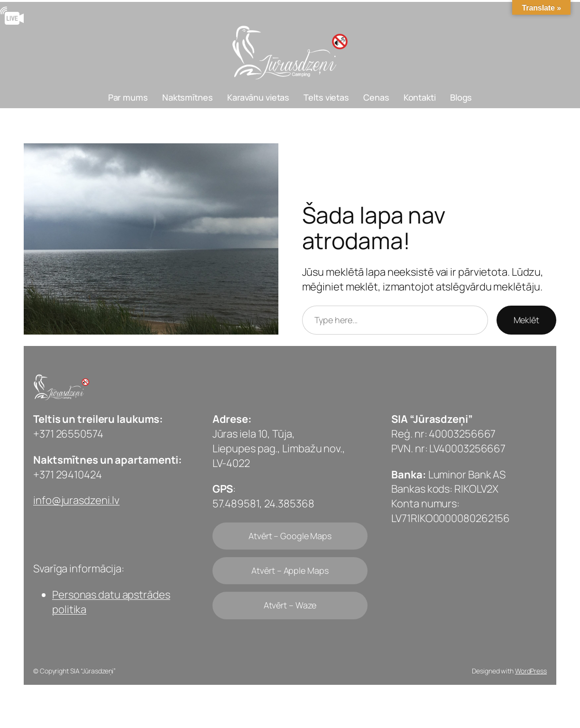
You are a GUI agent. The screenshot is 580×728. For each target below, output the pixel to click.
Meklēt (526, 320)
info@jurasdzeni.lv (76, 500)
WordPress (531, 671)
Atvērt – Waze (290, 605)
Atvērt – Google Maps (290, 536)
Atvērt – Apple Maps (290, 570)
